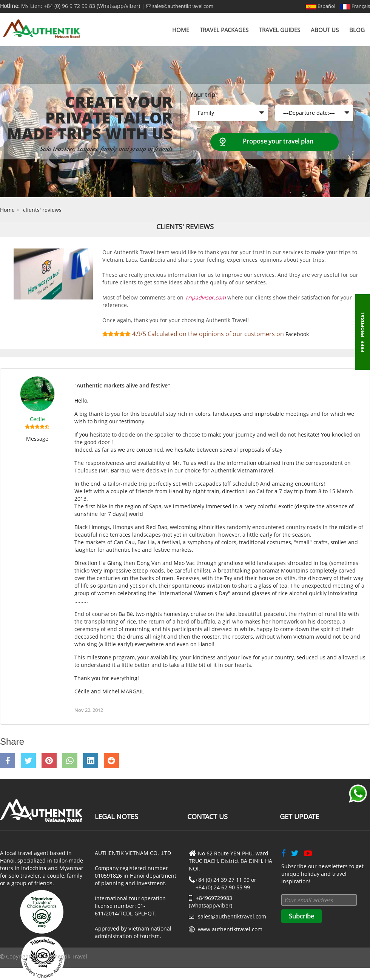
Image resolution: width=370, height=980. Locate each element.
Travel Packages (224, 30)
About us (325, 30)
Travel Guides (280, 30)
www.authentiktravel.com (230, 929)
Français (355, 6)
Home (181, 30)
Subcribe (301, 916)
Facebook (297, 334)
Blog (357, 30)
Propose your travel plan (278, 141)
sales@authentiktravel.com (180, 6)
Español (321, 6)
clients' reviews (42, 210)
